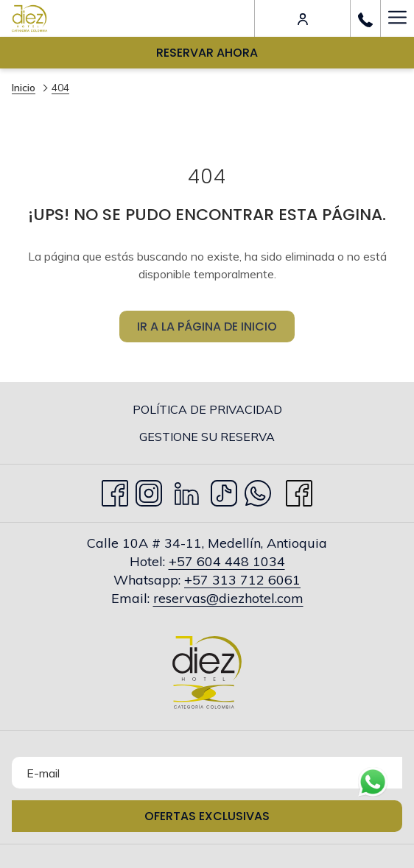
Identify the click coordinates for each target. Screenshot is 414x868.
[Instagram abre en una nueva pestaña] (149, 490)
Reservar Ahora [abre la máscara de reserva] (207, 53)
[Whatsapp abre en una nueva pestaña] (258, 490)
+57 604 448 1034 (227, 561)
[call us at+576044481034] (365, 18)
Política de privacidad (207, 409)
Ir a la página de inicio (207, 334)
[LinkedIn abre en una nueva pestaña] (187, 490)
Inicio (24, 88)
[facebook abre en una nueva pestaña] (299, 490)
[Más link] (397, 18)
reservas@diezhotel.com (228, 598)
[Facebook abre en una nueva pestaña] (115, 490)
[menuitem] (207, 409)
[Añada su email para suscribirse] (207, 773)
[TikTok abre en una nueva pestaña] (224, 490)
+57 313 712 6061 (242, 580)
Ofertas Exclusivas (207, 816)
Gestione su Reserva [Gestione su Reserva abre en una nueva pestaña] (235, 438)
